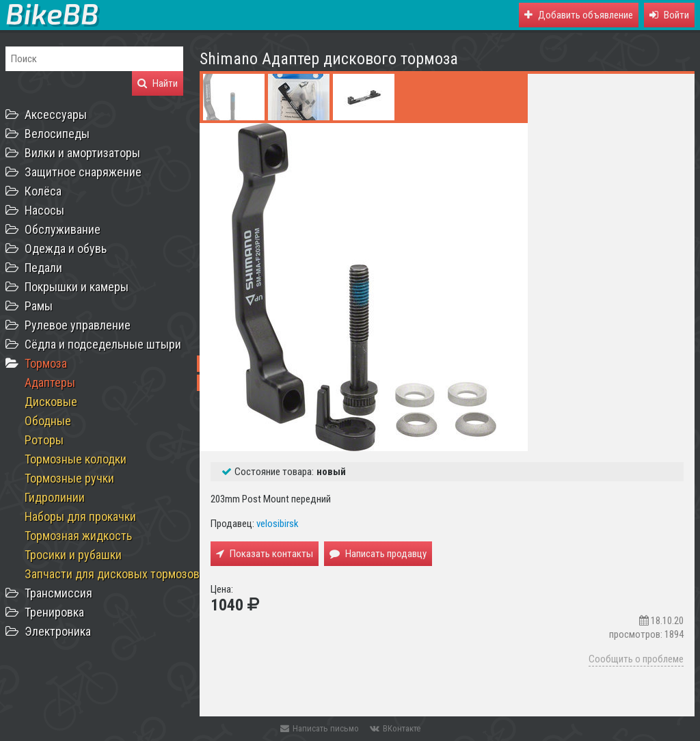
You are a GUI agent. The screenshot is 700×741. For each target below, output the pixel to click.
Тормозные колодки (76, 459)
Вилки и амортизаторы (82, 153)
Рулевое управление (78, 325)
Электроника (58, 631)
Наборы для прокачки (80, 516)
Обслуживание (63, 229)
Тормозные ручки (69, 478)
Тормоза (46, 363)
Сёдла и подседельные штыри (103, 344)
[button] (669, 15)
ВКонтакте (395, 728)
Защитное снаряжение (83, 172)
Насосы (44, 210)
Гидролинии (55, 497)
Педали (43, 268)
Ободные (48, 421)
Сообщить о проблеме (636, 659)
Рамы (39, 306)
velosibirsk (278, 524)
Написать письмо (320, 728)
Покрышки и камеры (77, 287)
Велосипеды (57, 134)
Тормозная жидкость (78, 536)
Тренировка (54, 612)
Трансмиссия (58, 593)
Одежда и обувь (66, 248)
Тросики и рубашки (73, 555)
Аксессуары (56, 114)
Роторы (44, 440)
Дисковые (51, 402)
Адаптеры (50, 382)
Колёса (43, 191)
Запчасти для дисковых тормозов (112, 574)
